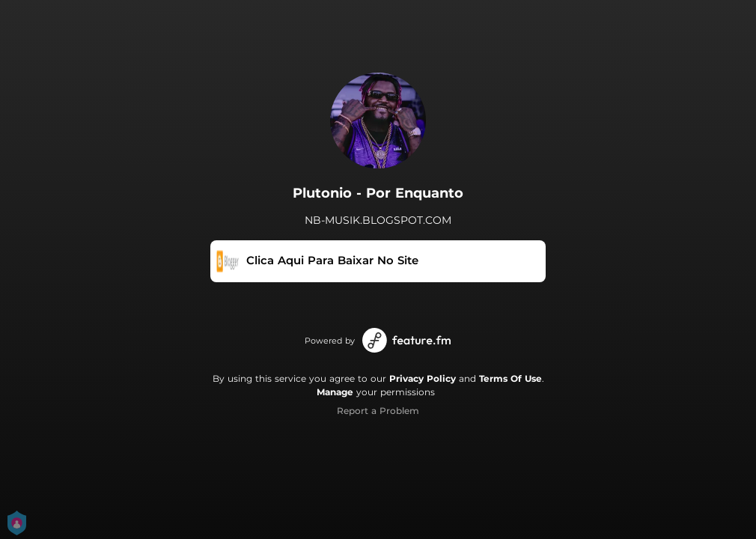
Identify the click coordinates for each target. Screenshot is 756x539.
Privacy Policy (423, 378)
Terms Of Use (510, 378)
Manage (335, 392)
